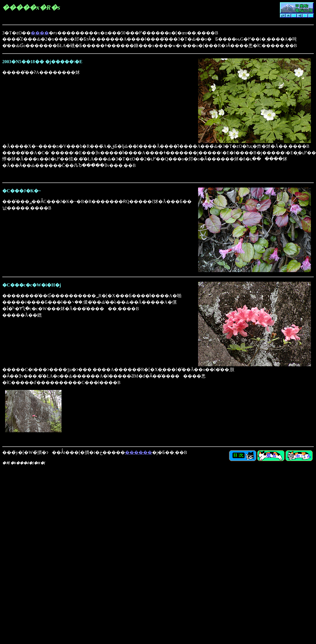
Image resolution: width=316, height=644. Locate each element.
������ (139, 452)
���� (40, 33)
